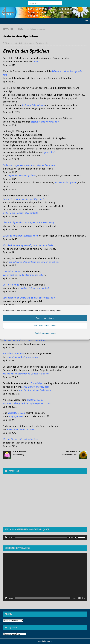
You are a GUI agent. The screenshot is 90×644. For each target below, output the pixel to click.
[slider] (41, 537)
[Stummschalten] (76, 537)
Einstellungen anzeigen (45, 333)
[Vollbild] (84, 598)
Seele (46, 43)
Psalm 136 (14, 471)
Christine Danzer (28, 43)
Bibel (41, 43)
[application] (45, 537)
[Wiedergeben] (6, 537)
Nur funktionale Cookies (45, 326)
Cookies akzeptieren (45, 318)
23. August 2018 (11, 43)
